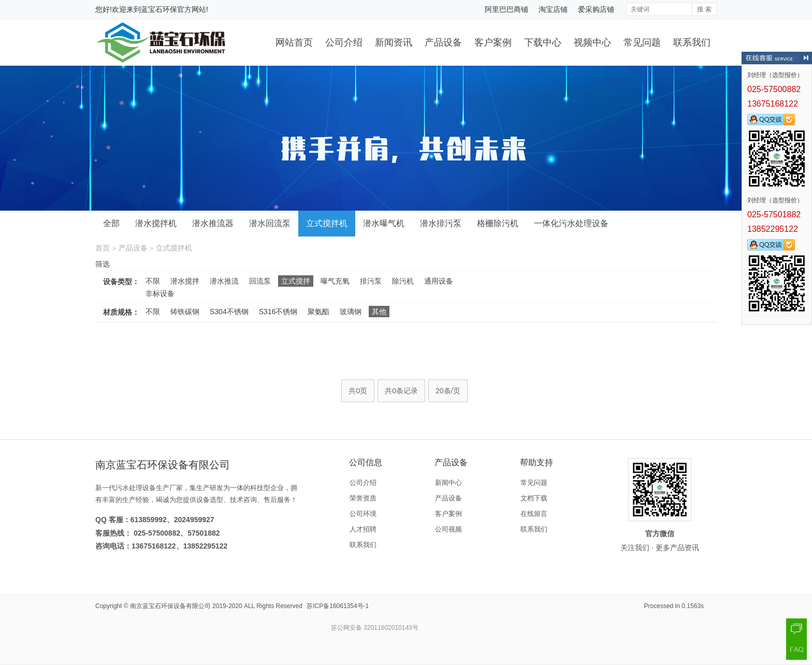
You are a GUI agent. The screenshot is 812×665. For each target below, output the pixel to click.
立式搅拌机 (327, 223)
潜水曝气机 (384, 223)
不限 (153, 281)
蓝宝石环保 (159, 9)
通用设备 (439, 281)
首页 (103, 248)
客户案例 (493, 42)
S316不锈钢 (278, 312)
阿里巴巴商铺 (506, 9)
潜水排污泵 (441, 223)
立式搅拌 (296, 281)
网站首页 (294, 42)
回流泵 (260, 281)
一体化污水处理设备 (571, 223)
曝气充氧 (335, 281)
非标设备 (160, 293)
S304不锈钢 (229, 312)
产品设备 (443, 42)
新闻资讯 (394, 42)
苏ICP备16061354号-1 (338, 606)
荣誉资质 (363, 498)
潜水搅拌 (185, 281)
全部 (111, 223)
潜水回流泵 (270, 223)
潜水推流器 (213, 223)
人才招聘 (363, 529)
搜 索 (704, 9)
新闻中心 (448, 483)
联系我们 (692, 42)
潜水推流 (224, 281)
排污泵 (371, 281)
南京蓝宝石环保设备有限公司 (170, 606)
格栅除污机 (498, 223)
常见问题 (642, 42)
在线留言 (534, 514)
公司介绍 (344, 42)
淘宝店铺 (553, 9)
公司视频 (448, 529)
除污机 (403, 281)
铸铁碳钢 (185, 312)
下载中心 (543, 42)
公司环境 (363, 514)
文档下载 (534, 498)
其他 (379, 312)
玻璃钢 (351, 312)
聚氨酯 (318, 312)
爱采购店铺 (596, 9)
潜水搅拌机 (156, 223)
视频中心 (592, 42)
